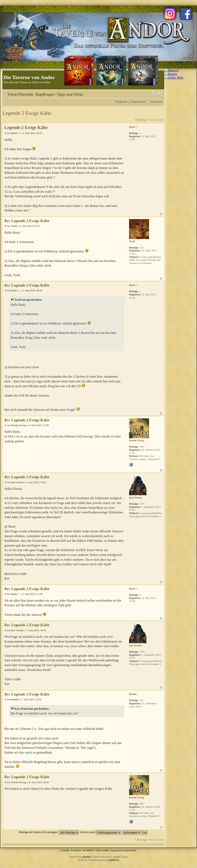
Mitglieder (121, 102)
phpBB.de (114, 860)
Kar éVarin (17, 482)
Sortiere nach (100, 832)
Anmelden (156, 102)
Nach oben (161, 214)
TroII (14, 226)
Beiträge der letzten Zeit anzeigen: (49, 832)
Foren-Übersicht (20, 94)
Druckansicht (153, 93)
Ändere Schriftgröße (159, 93)
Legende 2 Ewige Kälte (27, 113)
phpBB (86, 857)
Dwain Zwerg (19, 425)
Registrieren (139, 102)
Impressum (116, 850)
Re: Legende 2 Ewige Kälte (27, 221)
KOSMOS (88, 850)
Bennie (15, 699)
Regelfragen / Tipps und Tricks (59, 94)
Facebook (76, 850)
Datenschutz (130, 850)
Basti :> (15, 133)
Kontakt (65, 850)
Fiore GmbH (102, 850)
